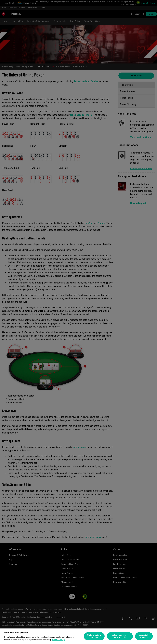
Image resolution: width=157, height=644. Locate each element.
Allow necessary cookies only (120, 636)
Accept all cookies (144, 636)
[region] (78, 636)
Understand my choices (94, 636)
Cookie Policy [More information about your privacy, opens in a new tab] (58, 640)
